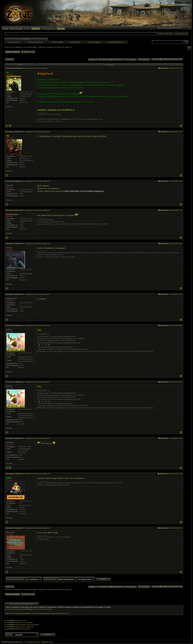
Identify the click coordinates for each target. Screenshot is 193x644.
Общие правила (57, 42)
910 (119, 59)
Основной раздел (30, 47)
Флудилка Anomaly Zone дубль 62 (59, 47)
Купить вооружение (116, 42)
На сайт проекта (14, 42)
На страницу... (144, 59)
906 (104, 59)
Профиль (9, 106)
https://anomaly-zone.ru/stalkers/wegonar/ (84, 191)
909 (115, 59)
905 (100, 59)
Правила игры (47, 642)
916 (127, 59)
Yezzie (64, 119)
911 (122, 59)
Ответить (10, 59)
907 (108, 59)
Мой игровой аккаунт (36, 42)
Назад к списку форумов (13, 47)
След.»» (133, 59)
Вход (183, 2)
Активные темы (28, 52)
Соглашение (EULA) (32, 642)
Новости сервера (94, 42)
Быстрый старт (75, 42)
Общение (42, 47)
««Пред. (92, 59)
